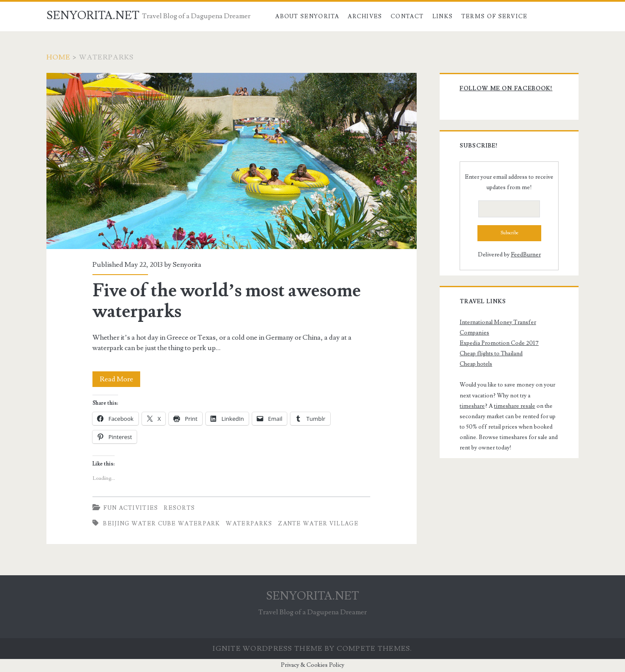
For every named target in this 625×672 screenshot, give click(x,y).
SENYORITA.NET (93, 16)
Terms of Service (495, 16)
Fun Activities (131, 508)
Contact (407, 16)
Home (59, 57)
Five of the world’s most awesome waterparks (232, 161)
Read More (120, 379)
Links (443, 16)
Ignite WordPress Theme (268, 649)
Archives (365, 16)
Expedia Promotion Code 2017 (499, 343)
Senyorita (187, 265)
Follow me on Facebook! (506, 89)
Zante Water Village (318, 524)
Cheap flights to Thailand (491, 354)
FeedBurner (526, 255)
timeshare (472, 406)
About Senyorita (307, 16)
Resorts (179, 508)
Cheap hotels (476, 364)
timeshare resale (515, 406)
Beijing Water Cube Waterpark (161, 524)
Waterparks (249, 524)
